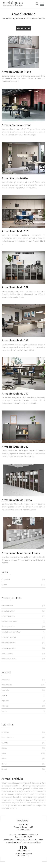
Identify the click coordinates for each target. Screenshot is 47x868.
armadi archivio (23, 606)
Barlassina (23, 732)
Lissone (23, 748)
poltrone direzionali (23, 637)
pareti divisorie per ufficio (23, 632)
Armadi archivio (39, 18)
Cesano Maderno (23, 737)
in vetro (23, 711)
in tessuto (23, 706)
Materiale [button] (6, 672)
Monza (23, 764)
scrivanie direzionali (23, 643)
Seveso (23, 769)
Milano (23, 759)
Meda (23, 753)
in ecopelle (23, 680)
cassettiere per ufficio (23, 622)
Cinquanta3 (23, 579)
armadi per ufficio (23, 611)
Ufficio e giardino (14, 18)
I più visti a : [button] (8, 725)
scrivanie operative (23, 648)
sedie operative (23, 653)
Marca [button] (5, 572)
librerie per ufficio (23, 627)
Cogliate (23, 743)
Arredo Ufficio (27, 18)
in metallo (23, 690)
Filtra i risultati (24, 28)
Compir (23, 585)
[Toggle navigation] (42, 4)
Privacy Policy (23, 856)
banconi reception (23, 616)
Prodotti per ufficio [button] (11, 598)
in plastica (23, 701)
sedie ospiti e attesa (23, 659)
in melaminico (23, 685)
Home (5, 18)
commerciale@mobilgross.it (26, 834)
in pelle (23, 695)
